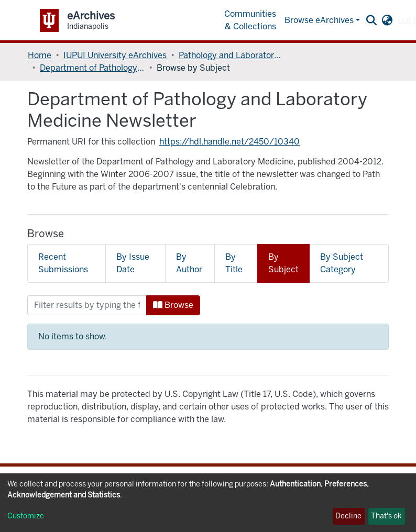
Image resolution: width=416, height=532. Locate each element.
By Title (234, 263)
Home (40, 55)
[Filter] (87, 305)
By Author (189, 263)
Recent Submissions (63, 263)
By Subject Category (342, 263)
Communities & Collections (250, 20)
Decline (348, 516)
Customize (26, 516)
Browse (173, 305)
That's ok (386, 516)
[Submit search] (371, 20)
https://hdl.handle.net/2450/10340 (229, 142)
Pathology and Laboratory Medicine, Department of (231, 55)
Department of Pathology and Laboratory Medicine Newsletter (92, 68)
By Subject (283, 263)
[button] (387, 20)
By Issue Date (133, 263)
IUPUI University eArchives (115, 55)
